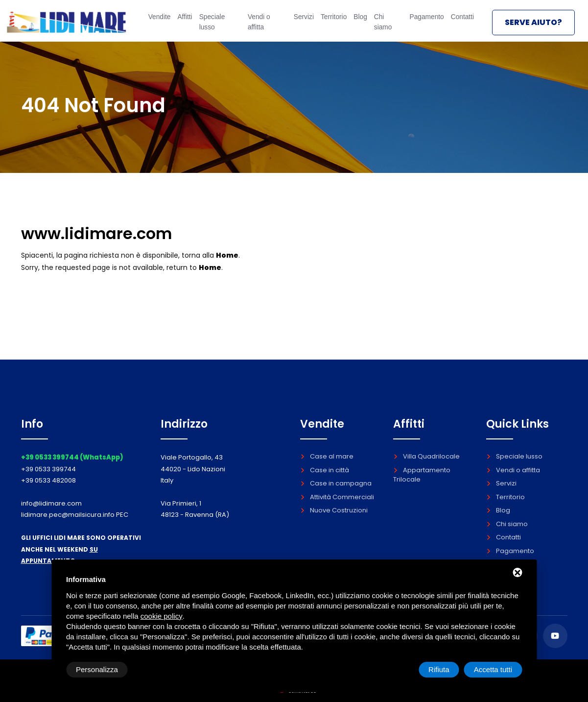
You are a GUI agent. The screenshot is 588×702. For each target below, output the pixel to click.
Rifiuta (439, 669)
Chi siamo (380, 27)
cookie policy (162, 616)
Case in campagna (336, 483)
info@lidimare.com (51, 503)
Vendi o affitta (255, 27)
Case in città (325, 470)
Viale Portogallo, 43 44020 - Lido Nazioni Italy (193, 469)
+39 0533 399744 (48, 469)
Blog (357, 23)
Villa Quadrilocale (426, 456)
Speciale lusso (214, 27)
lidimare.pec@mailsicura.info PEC (75, 515)
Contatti (460, 23)
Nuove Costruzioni (334, 510)
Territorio (328, 23)
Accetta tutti (493, 669)
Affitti (184, 23)
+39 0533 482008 (48, 480)
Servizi (297, 23)
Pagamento (421, 23)
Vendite (155, 23)
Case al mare (327, 456)
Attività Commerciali (337, 497)
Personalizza (97, 669)
